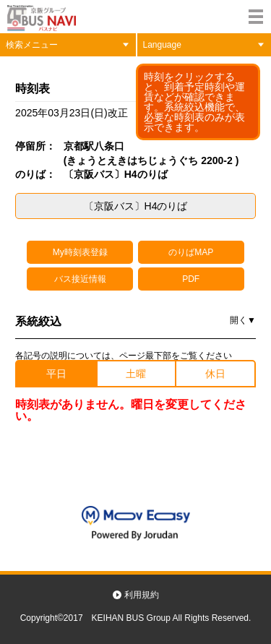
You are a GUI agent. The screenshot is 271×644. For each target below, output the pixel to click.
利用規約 (142, 595)
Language (162, 45)
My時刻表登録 (80, 252)
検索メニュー (32, 45)
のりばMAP (191, 252)
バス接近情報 (80, 279)
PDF (191, 279)
